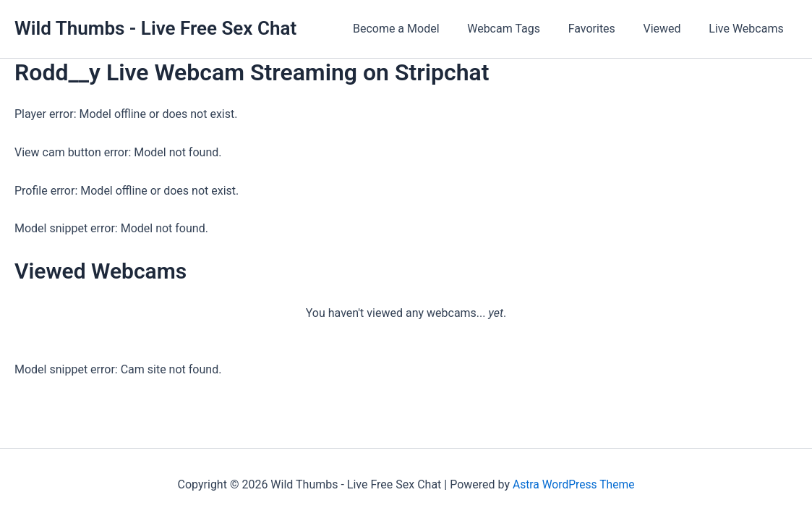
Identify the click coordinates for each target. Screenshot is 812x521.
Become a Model (418, 29)
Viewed (670, 29)
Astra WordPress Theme (573, 484)
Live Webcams (749, 29)
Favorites (603, 29)
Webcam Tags (520, 29)
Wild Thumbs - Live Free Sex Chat (155, 28)
